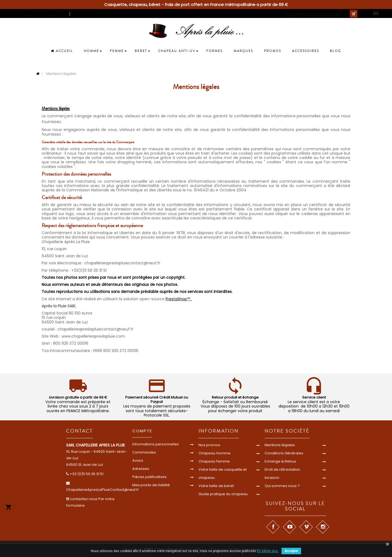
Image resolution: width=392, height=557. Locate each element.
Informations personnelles (156, 444)
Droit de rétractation (282, 469)
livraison (272, 478)
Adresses (141, 469)
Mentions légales (280, 445)
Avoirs (138, 460)
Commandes (144, 452)
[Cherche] (317, 14)
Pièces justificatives (149, 477)
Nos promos (209, 445)
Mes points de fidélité (151, 485)
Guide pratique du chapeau (223, 494)
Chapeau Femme (214, 461)
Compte (142, 431)
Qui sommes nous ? (282, 486)
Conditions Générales (284, 453)
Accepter (291, 551)
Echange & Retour (281, 461)
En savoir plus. (268, 551)
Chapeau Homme (215, 453)
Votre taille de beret (216, 486)
